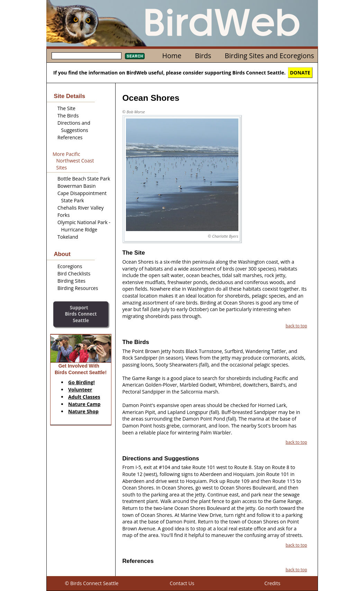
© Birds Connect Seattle (92, 583)
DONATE (300, 73)
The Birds (68, 116)
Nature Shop (83, 411)
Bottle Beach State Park (84, 179)
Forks (63, 215)
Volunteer (80, 390)
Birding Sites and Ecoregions (270, 56)
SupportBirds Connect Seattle (81, 314)
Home (172, 56)
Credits (272, 583)
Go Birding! (81, 382)
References (70, 137)
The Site (66, 108)
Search (135, 56)
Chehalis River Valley (80, 208)
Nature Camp (84, 404)
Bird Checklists (74, 274)
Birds (203, 56)
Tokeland (68, 237)
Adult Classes (84, 397)
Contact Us (182, 583)
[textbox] (87, 56)
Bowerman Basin (76, 186)
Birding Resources (78, 288)
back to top (296, 326)
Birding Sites (71, 281)
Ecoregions (70, 266)
